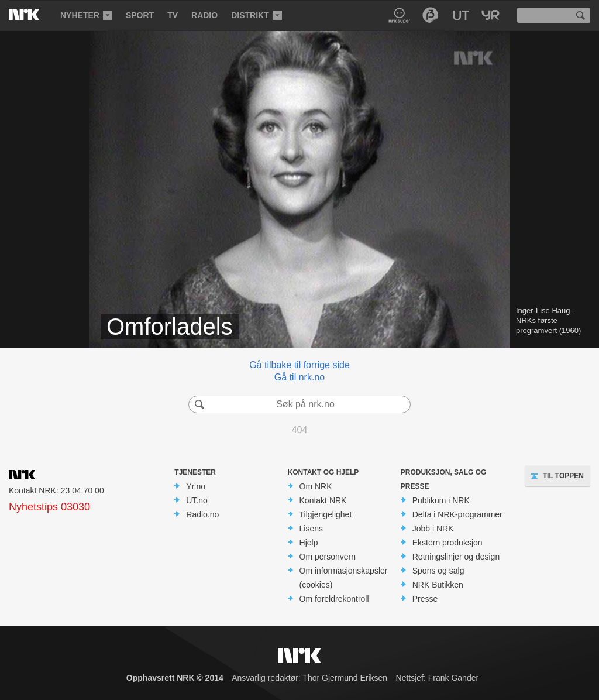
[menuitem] (85, 15)
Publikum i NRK (441, 500)
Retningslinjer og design (456, 557)
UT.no (197, 500)
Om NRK (316, 486)
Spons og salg (438, 571)
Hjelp (309, 543)
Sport (140, 15)
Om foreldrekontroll (334, 599)
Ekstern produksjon (447, 543)
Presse (425, 599)
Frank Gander (453, 678)
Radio (204, 15)
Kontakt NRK (323, 500)
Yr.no (196, 486)
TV (173, 15)
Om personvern (328, 557)
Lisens (311, 529)
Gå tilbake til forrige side (299, 365)
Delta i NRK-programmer (457, 514)
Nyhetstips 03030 (49, 507)
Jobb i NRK (433, 529)
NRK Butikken (438, 585)
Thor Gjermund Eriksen (345, 678)
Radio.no (202, 514)
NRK (34, 15)
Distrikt (250, 15)
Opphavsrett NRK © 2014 (175, 678)
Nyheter (80, 15)
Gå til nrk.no (299, 377)
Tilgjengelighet (326, 514)
